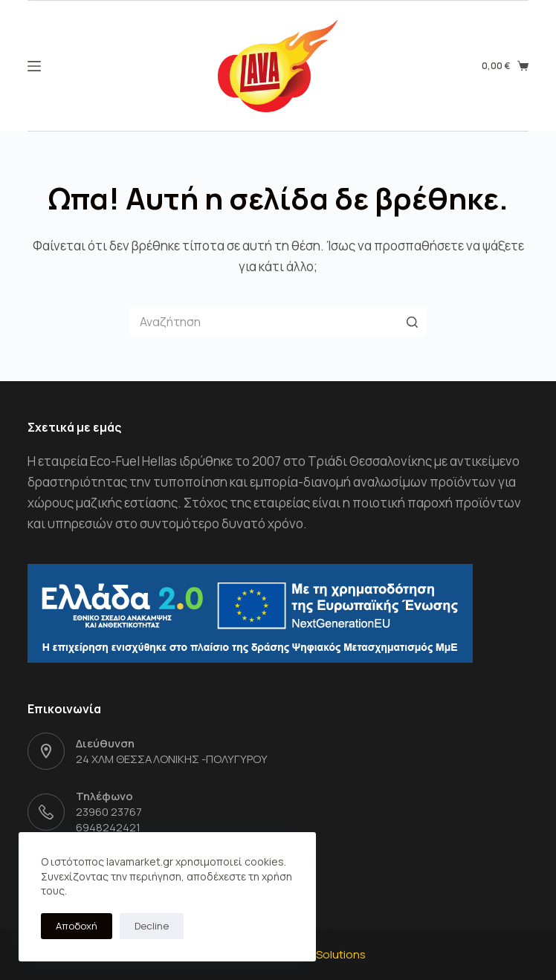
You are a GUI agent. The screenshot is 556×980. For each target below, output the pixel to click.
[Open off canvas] (34, 66)
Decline (152, 926)
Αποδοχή (77, 926)
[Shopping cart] (505, 66)
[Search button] (412, 322)
